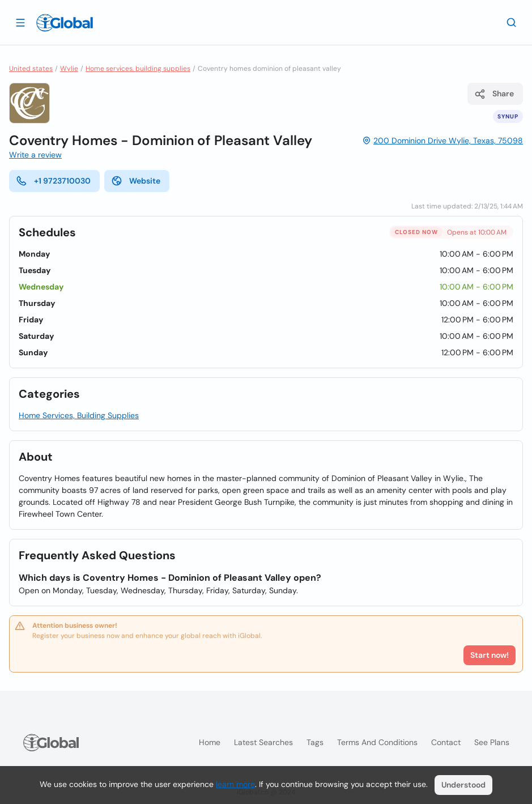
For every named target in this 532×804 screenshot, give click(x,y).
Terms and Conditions (377, 742)
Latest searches (263, 742)
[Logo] (65, 23)
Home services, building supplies (138, 69)
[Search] (512, 22)
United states (31, 69)
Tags (315, 742)
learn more (235, 784)
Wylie (69, 69)
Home (210, 742)
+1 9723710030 (53, 181)
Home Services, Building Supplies (79, 415)
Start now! (490, 655)
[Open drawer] (20, 22)
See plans (492, 742)
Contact (446, 742)
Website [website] (136, 181)
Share (494, 94)
